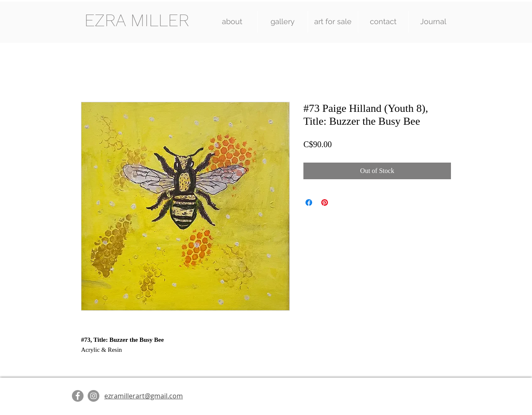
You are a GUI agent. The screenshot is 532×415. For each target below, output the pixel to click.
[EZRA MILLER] (137, 21)
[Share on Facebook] (309, 203)
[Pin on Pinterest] (325, 203)
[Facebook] (78, 396)
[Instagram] (94, 396)
